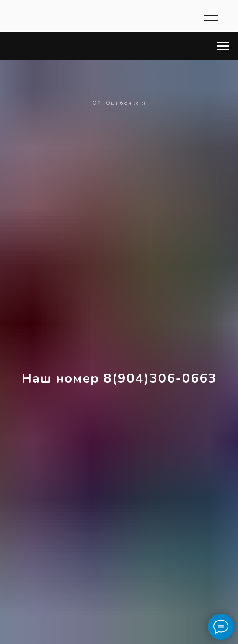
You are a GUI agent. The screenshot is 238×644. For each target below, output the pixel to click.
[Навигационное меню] (223, 46)
